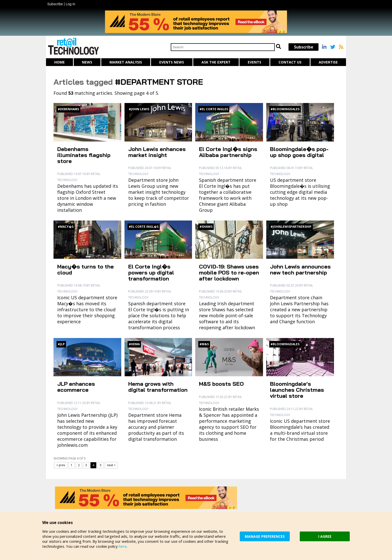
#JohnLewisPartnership (291, 227)
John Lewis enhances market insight (157, 152)
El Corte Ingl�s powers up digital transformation (151, 272)
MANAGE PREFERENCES (265, 536)
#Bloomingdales (285, 109)
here (123, 546)
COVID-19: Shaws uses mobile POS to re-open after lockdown (229, 272)
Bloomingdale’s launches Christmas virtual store (297, 390)
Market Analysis (126, 62)
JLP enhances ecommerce (76, 387)
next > (111, 465)
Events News (172, 62)
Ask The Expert (216, 62)
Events (254, 62)
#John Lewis (139, 109)
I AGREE (325, 536)
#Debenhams (68, 109)
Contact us (290, 62)
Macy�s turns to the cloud (85, 269)
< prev (61, 465)
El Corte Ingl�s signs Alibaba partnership (228, 152)
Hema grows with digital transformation (158, 387)
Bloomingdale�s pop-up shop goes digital (299, 152)
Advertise (328, 62)
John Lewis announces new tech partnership (300, 269)
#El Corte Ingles (214, 109)
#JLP (61, 344)
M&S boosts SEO (221, 384)
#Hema (134, 344)
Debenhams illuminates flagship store (84, 155)
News (87, 62)
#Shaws (206, 227)
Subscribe (55, 4)
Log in (70, 4)
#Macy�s (66, 227)
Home (59, 62)
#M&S (204, 344)
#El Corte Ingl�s (144, 227)
